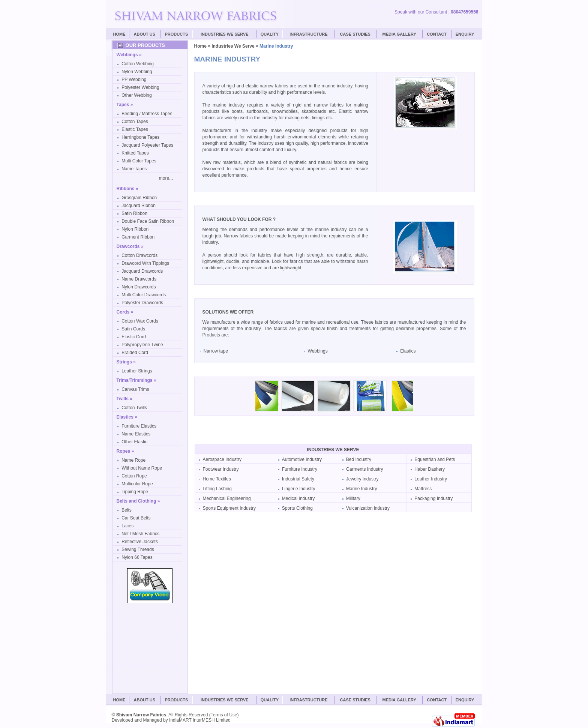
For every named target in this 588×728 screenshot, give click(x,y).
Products (177, 34)
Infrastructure (308, 34)
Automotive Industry (302, 459)
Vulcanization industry (368, 508)
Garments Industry (365, 469)
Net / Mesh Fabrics (140, 534)
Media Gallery (399, 34)
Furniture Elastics (139, 426)
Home (119, 34)
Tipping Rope (135, 492)
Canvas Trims (135, 389)
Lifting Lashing (217, 489)
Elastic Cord (134, 337)
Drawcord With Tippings (145, 263)
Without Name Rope (142, 468)
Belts (127, 510)
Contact (437, 34)
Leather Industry (431, 479)
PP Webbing (134, 80)
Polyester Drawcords (142, 303)
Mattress (423, 489)
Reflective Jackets (140, 542)
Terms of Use (224, 715)
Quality (270, 34)
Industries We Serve (225, 34)
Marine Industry (362, 489)
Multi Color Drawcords (144, 295)
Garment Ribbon (138, 237)
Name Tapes (134, 169)
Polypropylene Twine (142, 345)
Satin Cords (133, 329)
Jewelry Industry (362, 479)
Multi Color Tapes (139, 161)
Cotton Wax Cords (140, 321)
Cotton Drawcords (139, 255)
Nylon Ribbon (135, 229)
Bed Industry (359, 459)
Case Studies (355, 700)
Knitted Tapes (135, 153)
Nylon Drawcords (139, 287)
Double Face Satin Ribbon (148, 221)
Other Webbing (137, 95)
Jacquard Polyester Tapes (147, 145)
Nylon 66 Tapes (137, 557)
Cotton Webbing (138, 64)
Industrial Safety (298, 479)
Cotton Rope (134, 476)
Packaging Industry (433, 498)
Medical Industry (298, 498)
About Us (145, 34)
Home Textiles (217, 479)
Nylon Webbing (137, 72)
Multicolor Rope (137, 484)
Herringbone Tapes (140, 137)
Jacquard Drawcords (142, 271)
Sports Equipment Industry (229, 508)
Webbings (318, 351)
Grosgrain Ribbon (139, 198)
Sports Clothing (297, 508)
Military (353, 498)
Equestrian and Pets (435, 459)
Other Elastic (134, 442)
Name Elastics (136, 434)
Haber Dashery (430, 469)
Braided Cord (135, 353)
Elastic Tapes (135, 129)
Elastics (408, 351)
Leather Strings (137, 371)
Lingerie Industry (299, 489)
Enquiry (465, 34)
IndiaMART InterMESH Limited (200, 720)
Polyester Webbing (140, 87)
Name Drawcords (139, 279)
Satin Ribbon (134, 213)
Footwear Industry (221, 469)
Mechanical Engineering (227, 498)
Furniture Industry (300, 469)
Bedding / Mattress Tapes (147, 114)
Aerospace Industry (222, 459)
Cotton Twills (134, 408)
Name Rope (133, 460)
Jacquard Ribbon (139, 206)
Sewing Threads (138, 549)
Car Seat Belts (136, 518)
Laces (127, 526)
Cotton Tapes (135, 122)
